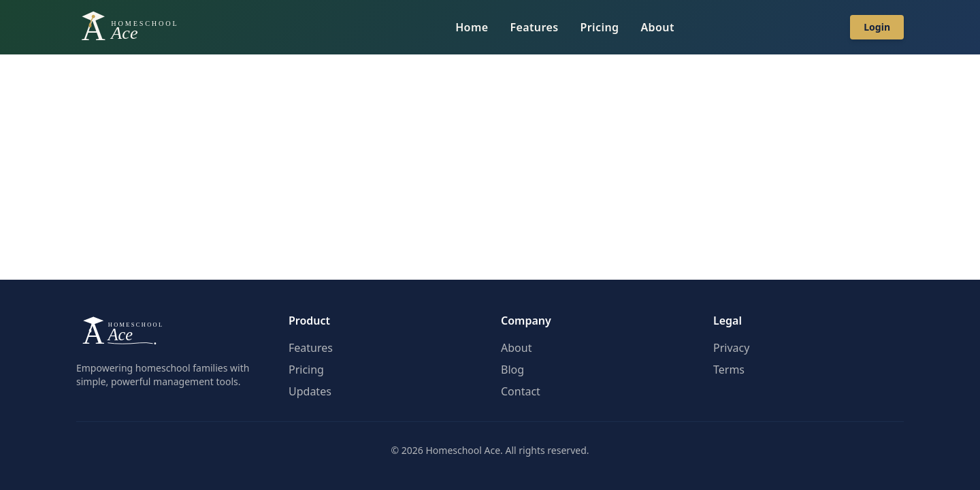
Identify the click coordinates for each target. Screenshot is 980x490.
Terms (729, 370)
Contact (521, 391)
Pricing (600, 27)
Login (877, 27)
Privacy (731, 348)
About (657, 27)
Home (472, 27)
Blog (512, 370)
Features (534, 27)
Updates (310, 391)
